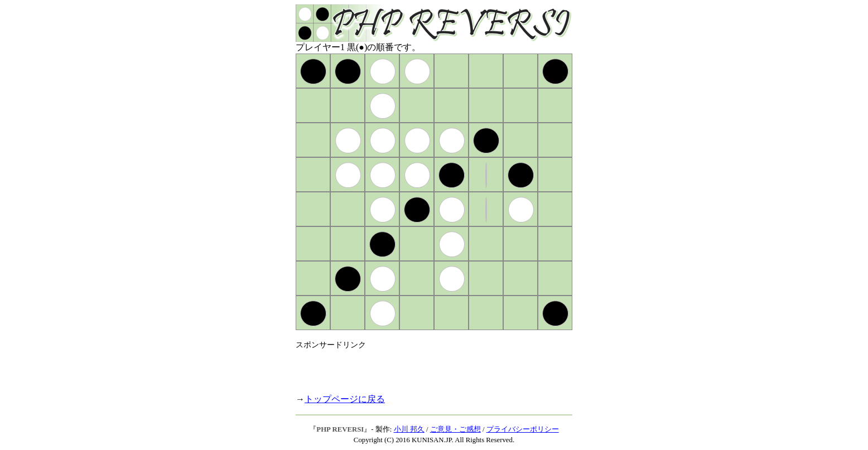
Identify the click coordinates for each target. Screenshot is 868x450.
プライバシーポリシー (523, 429)
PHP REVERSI (340, 429)
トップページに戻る (345, 399)
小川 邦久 (409, 429)
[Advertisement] (426, 367)
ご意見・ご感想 (455, 429)
